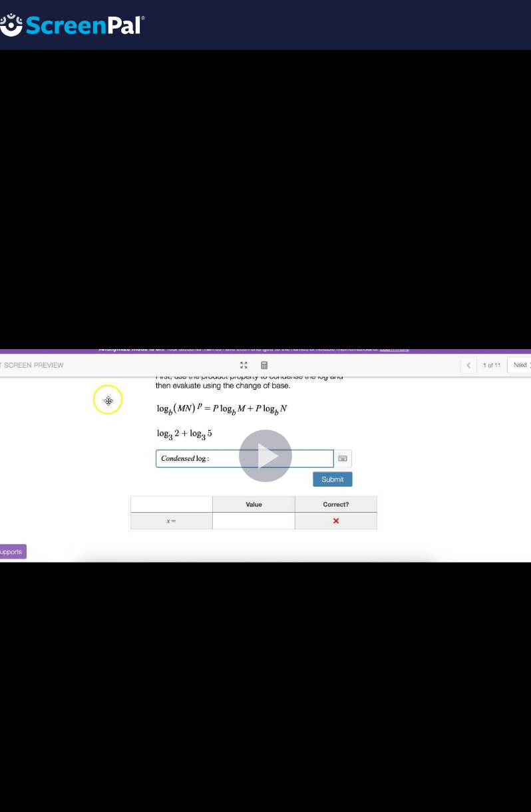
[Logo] (73, 24)
